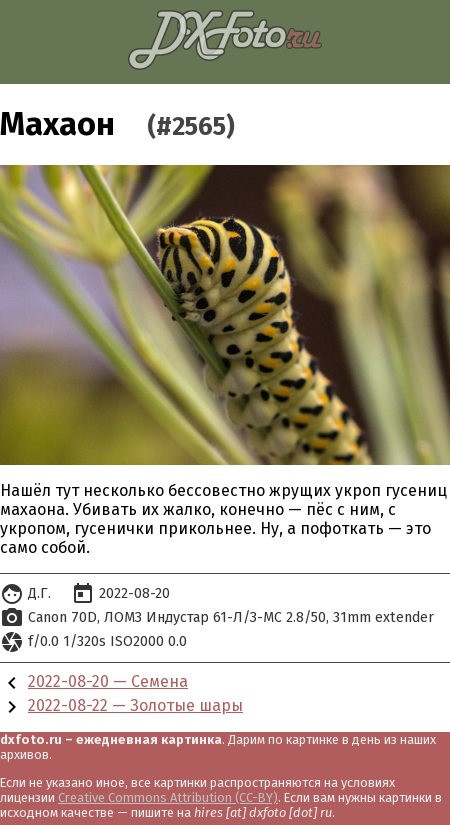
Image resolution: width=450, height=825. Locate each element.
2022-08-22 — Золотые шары (135, 705)
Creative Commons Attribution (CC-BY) (168, 797)
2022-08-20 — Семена (108, 681)
